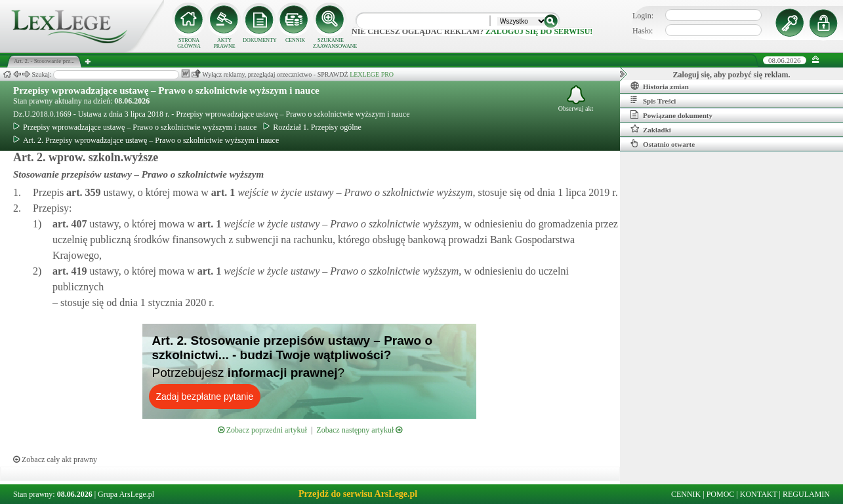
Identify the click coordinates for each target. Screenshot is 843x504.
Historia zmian (660, 86)
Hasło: (643, 31)
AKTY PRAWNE (224, 43)
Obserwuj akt (576, 99)
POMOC (721, 494)
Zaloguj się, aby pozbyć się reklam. (732, 75)
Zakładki (651, 129)
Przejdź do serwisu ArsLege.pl (358, 494)
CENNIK (295, 40)
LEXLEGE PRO (372, 74)
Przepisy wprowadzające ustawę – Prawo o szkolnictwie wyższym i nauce (166, 90)
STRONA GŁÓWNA (189, 43)
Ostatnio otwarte (663, 144)
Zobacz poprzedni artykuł (262, 430)
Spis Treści (653, 100)
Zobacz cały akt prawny (55, 459)
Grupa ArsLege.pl (126, 494)
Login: (643, 16)
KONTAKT (759, 494)
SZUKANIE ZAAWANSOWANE (331, 43)
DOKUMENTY (260, 40)
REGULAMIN (806, 494)
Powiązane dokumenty (671, 115)
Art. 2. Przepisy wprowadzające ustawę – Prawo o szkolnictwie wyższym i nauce (146, 140)
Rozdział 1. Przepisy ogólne (312, 127)
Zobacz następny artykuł (359, 430)
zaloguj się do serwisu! (539, 31)
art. (82, 192)
